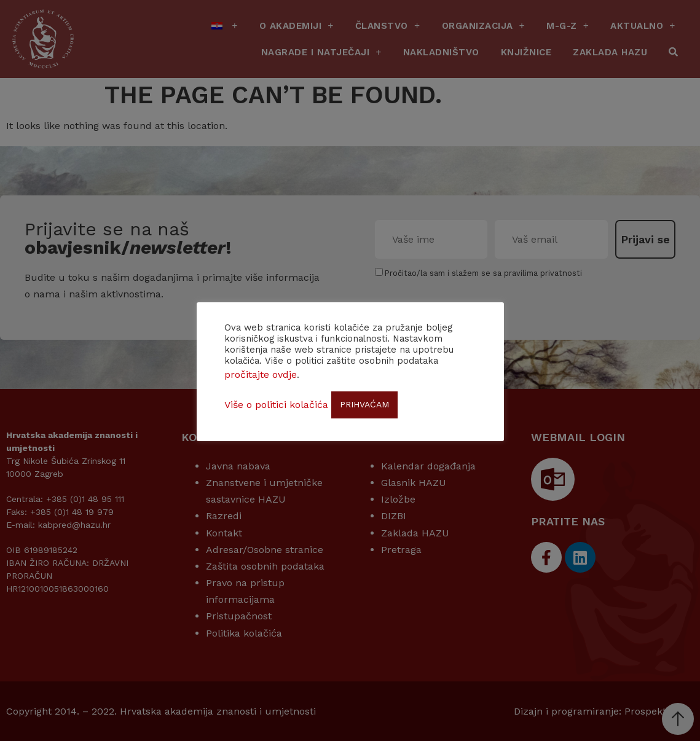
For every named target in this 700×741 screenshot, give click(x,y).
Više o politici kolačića (276, 405)
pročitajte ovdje (261, 374)
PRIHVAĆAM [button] (364, 404)
